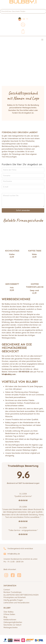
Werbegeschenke (11, 628)
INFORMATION (10, 586)
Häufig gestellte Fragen (13, 600)
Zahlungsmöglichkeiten (13, 622)
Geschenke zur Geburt (12, 625)
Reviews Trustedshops (12, 592)
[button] (42, 40)
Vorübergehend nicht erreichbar (20, 549)
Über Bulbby (8, 612)
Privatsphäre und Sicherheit (15, 597)
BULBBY (7, 608)
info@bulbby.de (14, 554)
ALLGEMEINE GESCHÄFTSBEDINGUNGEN (21, 595)
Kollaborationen (10, 620)
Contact (7, 590)
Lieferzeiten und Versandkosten (16, 603)
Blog (5, 617)
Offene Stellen (9, 614)
